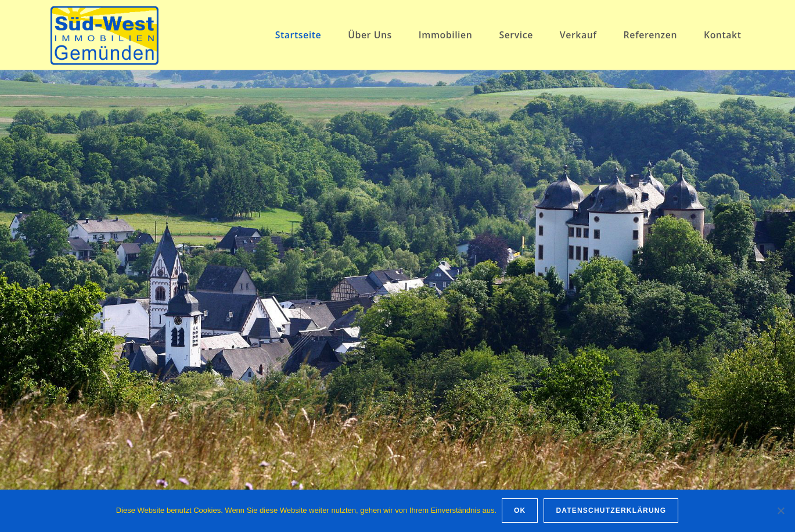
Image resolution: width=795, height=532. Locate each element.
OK (520, 511)
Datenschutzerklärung (612, 511)
